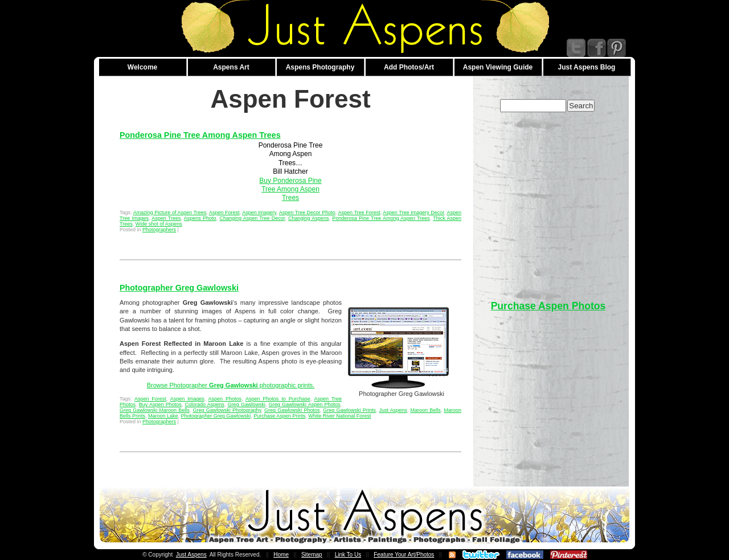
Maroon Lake (163, 416)
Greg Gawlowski (247, 404)
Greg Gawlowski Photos (292, 410)
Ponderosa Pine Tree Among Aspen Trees (200, 135)
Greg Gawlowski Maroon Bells (155, 410)
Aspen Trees (166, 218)
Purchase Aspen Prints (279, 416)
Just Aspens (393, 410)
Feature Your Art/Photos (404, 555)
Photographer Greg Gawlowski (179, 288)
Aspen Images (187, 399)
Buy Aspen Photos (160, 404)
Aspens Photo (200, 218)
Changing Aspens (308, 218)
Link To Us (348, 555)
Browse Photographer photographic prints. (231, 385)
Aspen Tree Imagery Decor (413, 212)
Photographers (159, 230)
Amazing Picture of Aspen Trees (170, 212)
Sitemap (312, 555)
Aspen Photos (225, 399)
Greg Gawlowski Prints (349, 410)
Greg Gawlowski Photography (227, 410)
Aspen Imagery (259, 212)
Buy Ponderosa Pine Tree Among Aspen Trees (290, 189)
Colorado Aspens (205, 404)
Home (281, 555)
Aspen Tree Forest (359, 212)
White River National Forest (339, 416)
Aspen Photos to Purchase (278, 399)
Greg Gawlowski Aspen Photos (305, 404)
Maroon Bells (425, 410)
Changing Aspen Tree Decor (252, 218)
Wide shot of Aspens (159, 224)
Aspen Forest (224, 212)
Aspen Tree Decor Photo (307, 212)
